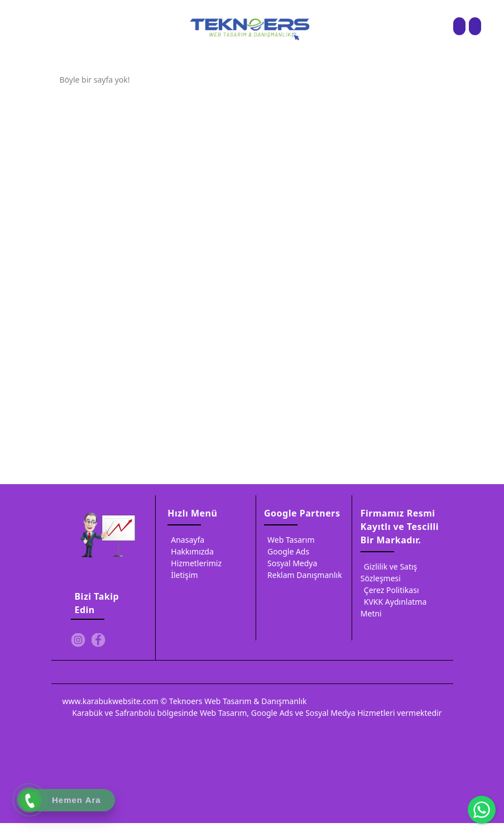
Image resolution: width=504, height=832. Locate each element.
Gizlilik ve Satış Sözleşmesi (389, 573)
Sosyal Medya (291, 565)
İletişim (183, 577)
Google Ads (287, 553)
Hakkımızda (191, 553)
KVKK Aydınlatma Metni (393, 608)
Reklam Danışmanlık (303, 577)
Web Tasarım (289, 541)
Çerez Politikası (390, 592)
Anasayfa (186, 541)
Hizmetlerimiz (195, 565)
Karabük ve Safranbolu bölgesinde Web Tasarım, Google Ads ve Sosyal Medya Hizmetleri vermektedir (257, 714)
